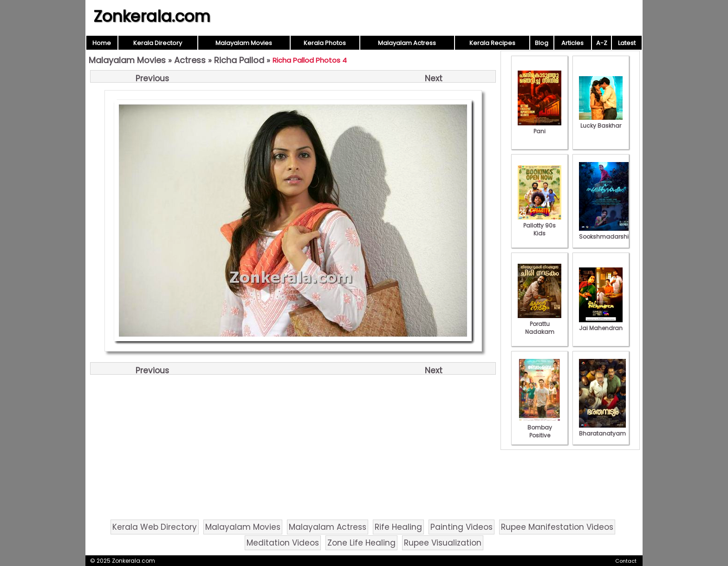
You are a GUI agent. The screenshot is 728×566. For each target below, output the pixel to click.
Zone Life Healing (361, 543)
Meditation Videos (283, 543)
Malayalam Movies (244, 43)
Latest (627, 43)
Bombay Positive (539, 427)
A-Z (602, 43)
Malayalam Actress (407, 43)
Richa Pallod (239, 60)
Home (102, 43)
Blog (542, 43)
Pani (539, 127)
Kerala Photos (325, 43)
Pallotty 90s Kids (539, 225)
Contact (626, 561)
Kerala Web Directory (155, 527)
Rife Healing (398, 527)
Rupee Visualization (443, 543)
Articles (572, 43)
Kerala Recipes (492, 43)
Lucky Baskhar (601, 122)
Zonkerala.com (152, 16)
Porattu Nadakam (539, 324)
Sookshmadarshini (606, 233)
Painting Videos (461, 527)
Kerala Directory (158, 43)
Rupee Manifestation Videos (557, 527)
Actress (190, 60)
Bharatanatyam (602, 429)
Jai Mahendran (601, 324)
